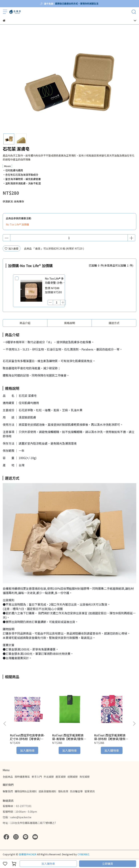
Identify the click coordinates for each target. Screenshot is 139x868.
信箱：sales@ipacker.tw (17, 817)
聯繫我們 (8, 791)
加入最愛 (12, 248)
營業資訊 (90, 791)
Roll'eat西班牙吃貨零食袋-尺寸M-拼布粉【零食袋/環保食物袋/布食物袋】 (27, 737)
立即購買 (108, 864)
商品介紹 (25, 323)
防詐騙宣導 (76, 791)
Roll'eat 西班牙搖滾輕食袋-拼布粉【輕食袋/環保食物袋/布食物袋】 (111, 737)
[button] (134, 724)
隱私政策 (63, 791)
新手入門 (37, 777)
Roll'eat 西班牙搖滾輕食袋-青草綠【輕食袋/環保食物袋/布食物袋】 (69, 737)
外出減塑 (49, 777)
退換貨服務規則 (47, 791)
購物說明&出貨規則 (26, 791)
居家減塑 (61, 777)
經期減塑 (73, 777)
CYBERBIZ (83, 854)
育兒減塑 (85, 777)
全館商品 (8, 777)
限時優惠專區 (22, 777)
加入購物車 (48, 864)
